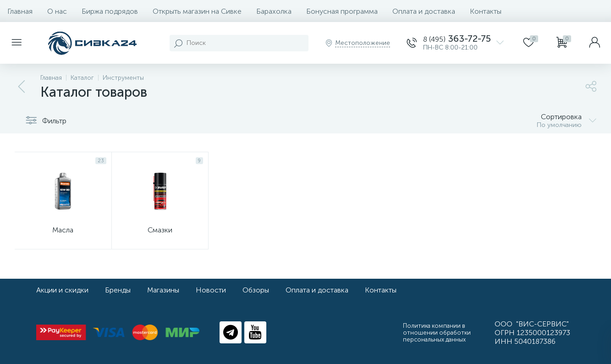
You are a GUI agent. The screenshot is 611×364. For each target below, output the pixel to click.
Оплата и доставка (424, 11)
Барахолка (274, 11)
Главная (20, 11)
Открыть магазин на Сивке (197, 11)
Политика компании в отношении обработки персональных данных (437, 333)
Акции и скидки (62, 290)
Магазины (163, 290)
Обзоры (256, 290)
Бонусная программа (342, 11)
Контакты (486, 11)
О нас (57, 11)
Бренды (118, 290)
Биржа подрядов (110, 11)
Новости (211, 290)
